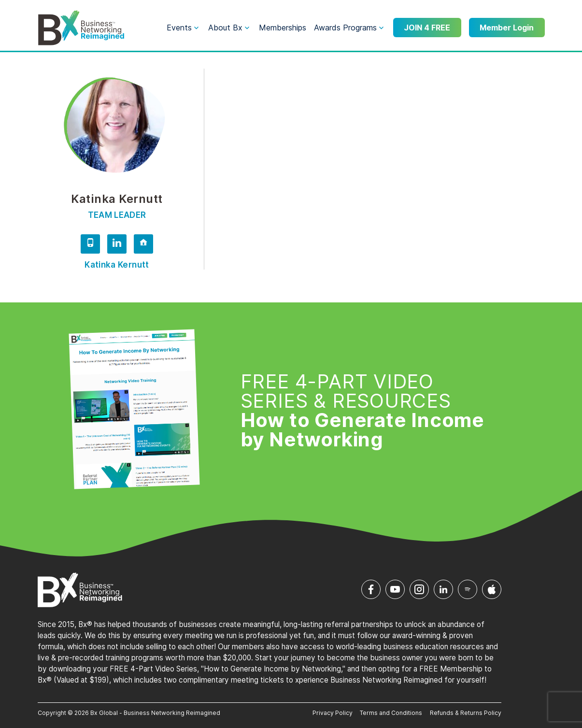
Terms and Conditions (391, 713)
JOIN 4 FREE (427, 28)
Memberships (283, 28)
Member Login (507, 28)
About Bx (225, 28)
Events (179, 28)
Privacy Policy (333, 713)
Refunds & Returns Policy (466, 713)
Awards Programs (345, 28)
